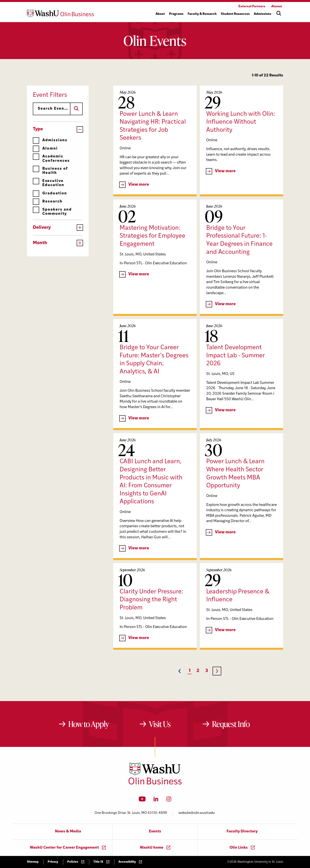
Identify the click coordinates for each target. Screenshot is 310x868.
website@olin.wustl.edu (197, 813)
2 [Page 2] (198, 671)
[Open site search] (279, 13)
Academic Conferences (51, 159)
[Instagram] (169, 800)
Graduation (50, 193)
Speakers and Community (52, 212)
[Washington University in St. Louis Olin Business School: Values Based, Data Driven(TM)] (155, 784)
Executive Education (49, 183)
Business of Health (50, 171)
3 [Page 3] (207, 671)
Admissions (50, 140)
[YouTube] (142, 800)
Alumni (45, 149)
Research (48, 202)
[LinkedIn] (156, 800)
